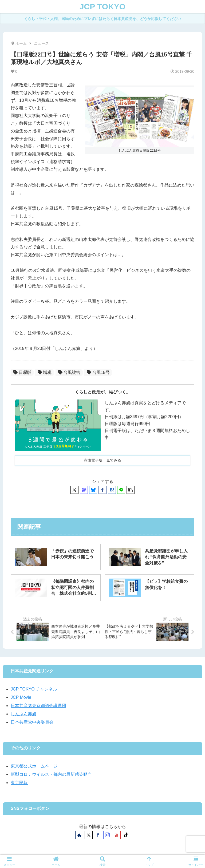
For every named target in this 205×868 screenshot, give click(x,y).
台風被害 (69, 372)
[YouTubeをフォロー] (117, 835)
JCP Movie (21, 697)
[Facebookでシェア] (102, 490)
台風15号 (98, 372)
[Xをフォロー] (89, 835)
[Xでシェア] (74, 490)
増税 (45, 372)
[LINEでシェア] (121, 490)
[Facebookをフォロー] (98, 835)
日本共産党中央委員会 (32, 722)
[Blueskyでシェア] (93, 490)
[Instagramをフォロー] (107, 835)
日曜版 (22, 372)
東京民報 (19, 783)
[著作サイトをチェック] (79, 835)
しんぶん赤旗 (23, 714)
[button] (131, 490)
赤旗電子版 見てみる (102, 460)
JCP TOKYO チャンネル (34, 689)
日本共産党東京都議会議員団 (38, 706)
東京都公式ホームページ (34, 766)
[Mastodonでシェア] (84, 490)
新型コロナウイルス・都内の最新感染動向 (51, 774)
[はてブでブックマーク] (112, 490)
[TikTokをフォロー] (126, 835)
